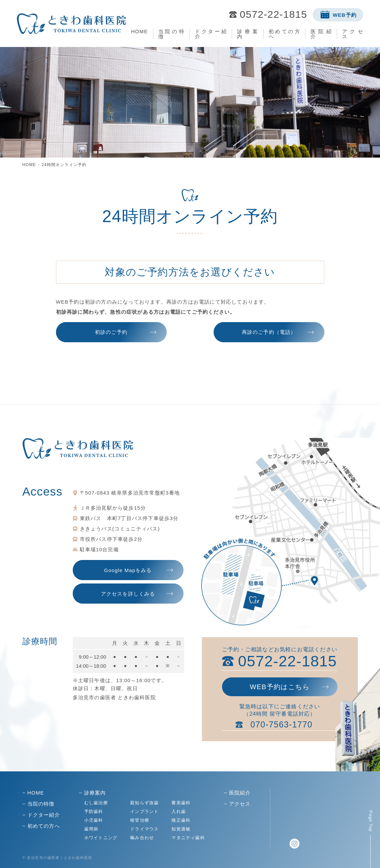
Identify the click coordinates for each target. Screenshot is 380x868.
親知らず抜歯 (144, 803)
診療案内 (248, 34)
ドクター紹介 (211, 34)
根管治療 (140, 820)
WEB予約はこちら (280, 687)
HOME (140, 31)
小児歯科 (94, 820)
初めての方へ (284, 34)
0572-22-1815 (274, 14)
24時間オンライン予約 (64, 165)
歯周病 (91, 829)
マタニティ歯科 (188, 838)
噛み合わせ (142, 838)
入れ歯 (179, 811)
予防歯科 (94, 811)
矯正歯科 (181, 820)
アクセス (353, 34)
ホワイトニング (101, 838)
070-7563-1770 (281, 725)
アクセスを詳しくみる (128, 594)
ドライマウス (144, 829)
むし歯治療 (96, 803)
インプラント (144, 811)
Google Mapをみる (128, 570)
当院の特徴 (172, 34)
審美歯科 (181, 803)
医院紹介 (321, 34)
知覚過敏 (181, 829)
